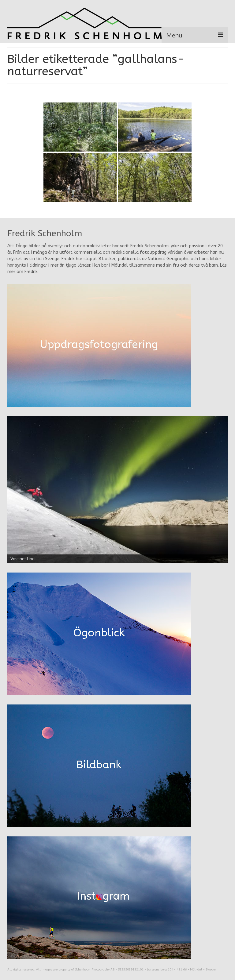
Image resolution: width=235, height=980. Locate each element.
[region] (117, 490)
